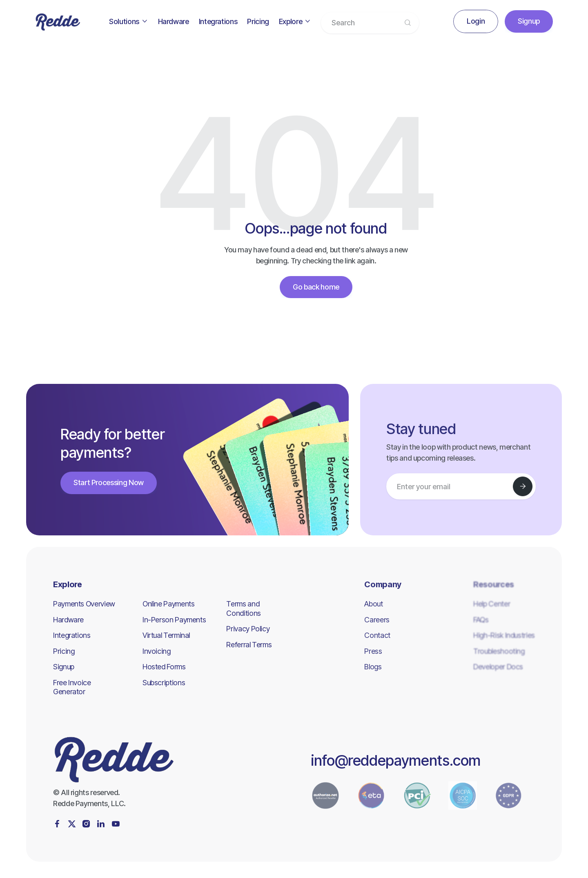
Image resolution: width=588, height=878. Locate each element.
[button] (128, 21)
